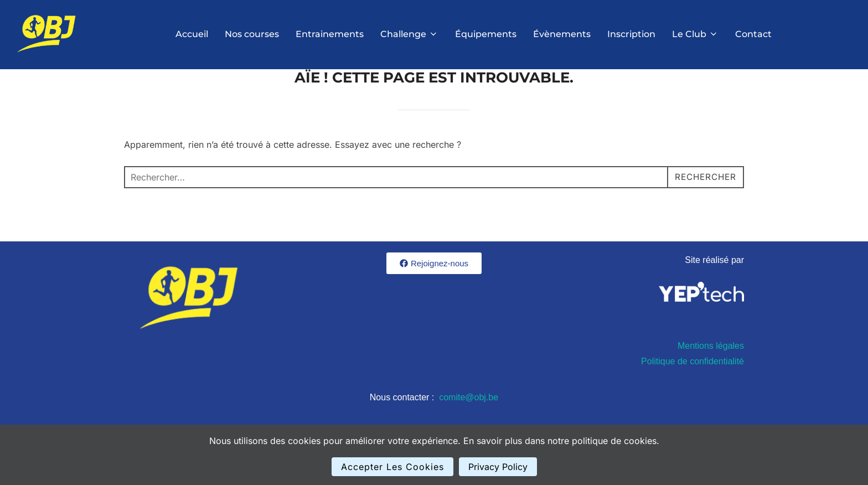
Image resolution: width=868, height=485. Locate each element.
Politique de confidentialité (693, 389)
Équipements (486, 34)
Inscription (631, 34)
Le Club (695, 34)
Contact (753, 34)
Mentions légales (711, 374)
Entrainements (330, 34)
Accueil (192, 34)
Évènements (562, 34)
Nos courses (252, 34)
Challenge (409, 34)
